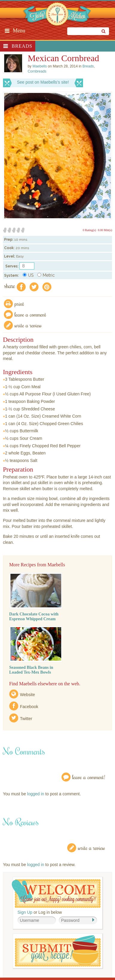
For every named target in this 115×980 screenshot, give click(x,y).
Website (27, 695)
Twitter (26, 719)
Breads (22, 46)
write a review (28, 325)
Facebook (29, 707)
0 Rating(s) (89, 230)
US (28, 275)
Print (19, 304)
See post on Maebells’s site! (43, 82)
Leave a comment (30, 314)
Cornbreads (37, 71)
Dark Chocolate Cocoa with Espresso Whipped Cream (34, 617)
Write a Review (92, 848)
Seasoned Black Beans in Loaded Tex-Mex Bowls (31, 670)
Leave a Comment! (89, 777)
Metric (46, 275)
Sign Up (25, 912)
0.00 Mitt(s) (105, 230)
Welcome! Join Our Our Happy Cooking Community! (56, 894)
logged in (36, 794)
